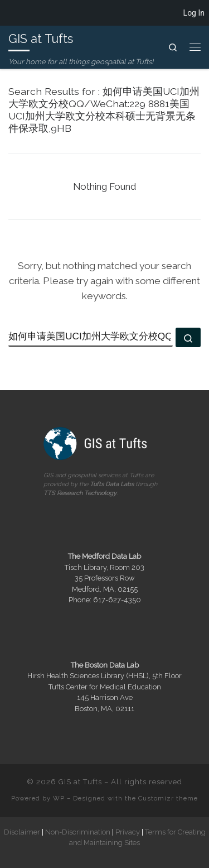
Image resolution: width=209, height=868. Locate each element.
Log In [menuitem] (194, 13)
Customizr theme (168, 798)
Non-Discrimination (78, 831)
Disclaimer (22, 831)
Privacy (128, 831)
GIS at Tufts (80, 782)
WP (59, 798)
